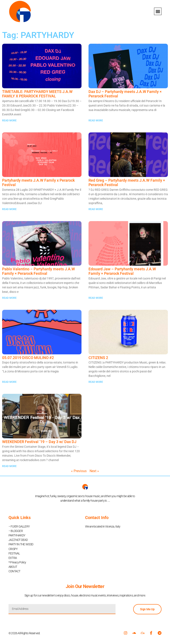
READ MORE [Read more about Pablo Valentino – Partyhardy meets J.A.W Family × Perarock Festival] (9, 298)
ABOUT (13, 567)
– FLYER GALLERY (19, 526)
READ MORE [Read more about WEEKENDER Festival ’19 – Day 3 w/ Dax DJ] (9, 466)
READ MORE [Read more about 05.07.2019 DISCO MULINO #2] (9, 382)
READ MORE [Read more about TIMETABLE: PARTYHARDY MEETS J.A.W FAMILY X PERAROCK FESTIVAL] (9, 121)
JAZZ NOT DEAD (18, 540)
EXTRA (13, 558)
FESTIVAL (14, 553)
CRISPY (13, 549)
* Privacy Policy (17, 562)
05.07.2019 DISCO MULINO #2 (28, 358)
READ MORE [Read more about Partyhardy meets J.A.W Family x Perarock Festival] (9, 209)
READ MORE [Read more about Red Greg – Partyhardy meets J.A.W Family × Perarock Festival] (96, 209)
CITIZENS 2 (98, 358)
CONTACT (14, 571)
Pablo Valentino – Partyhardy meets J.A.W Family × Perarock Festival (39, 271)
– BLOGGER (16, 531)
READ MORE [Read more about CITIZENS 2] (96, 382)
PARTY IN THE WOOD (21, 544)
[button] (158, 11)
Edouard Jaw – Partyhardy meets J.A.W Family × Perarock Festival (122, 271)
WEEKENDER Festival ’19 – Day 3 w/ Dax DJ (39, 442)
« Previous (79, 471)
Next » (94, 471)
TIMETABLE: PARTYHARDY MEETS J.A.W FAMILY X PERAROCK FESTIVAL (37, 94)
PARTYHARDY (17, 535)
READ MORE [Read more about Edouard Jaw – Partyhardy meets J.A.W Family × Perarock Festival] (96, 298)
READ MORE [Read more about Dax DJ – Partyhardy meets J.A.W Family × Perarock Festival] (96, 121)
